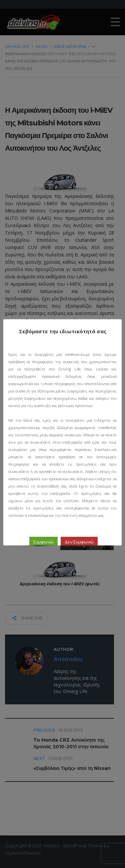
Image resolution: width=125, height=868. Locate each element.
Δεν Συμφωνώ (79, 542)
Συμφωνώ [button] (43, 542)
